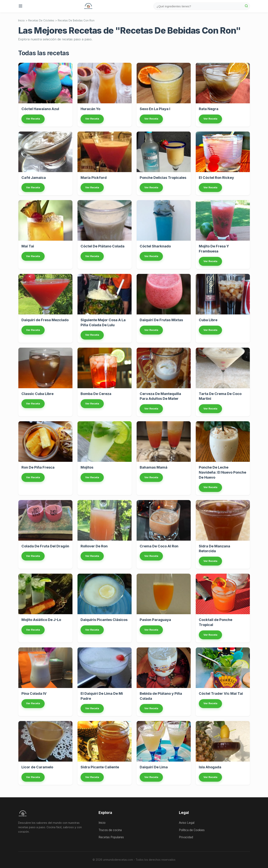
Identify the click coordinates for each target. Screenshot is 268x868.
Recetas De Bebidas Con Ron (76, 20)
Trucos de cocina (110, 830)
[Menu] (21, 6)
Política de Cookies (192, 830)
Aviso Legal (187, 823)
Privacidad (186, 837)
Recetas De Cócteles (41, 20)
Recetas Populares (111, 837)
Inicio (21, 20)
